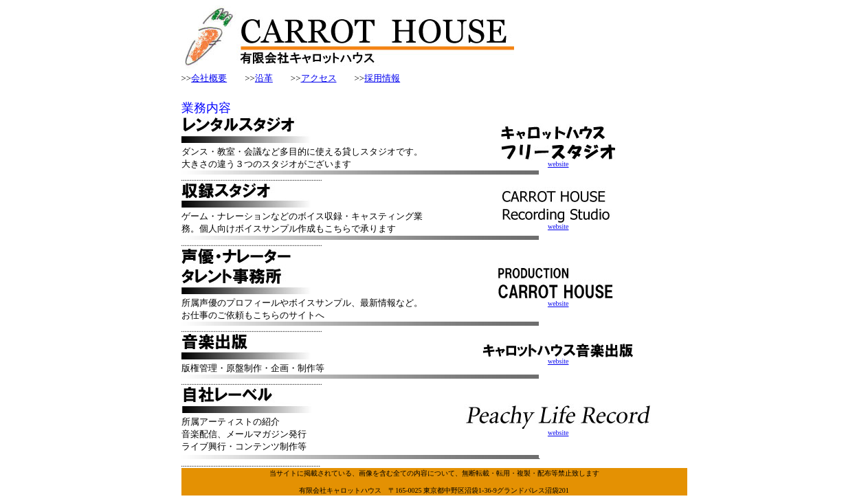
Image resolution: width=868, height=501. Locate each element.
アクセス (319, 78)
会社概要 (209, 78)
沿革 (264, 78)
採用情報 (382, 78)
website (558, 161)
